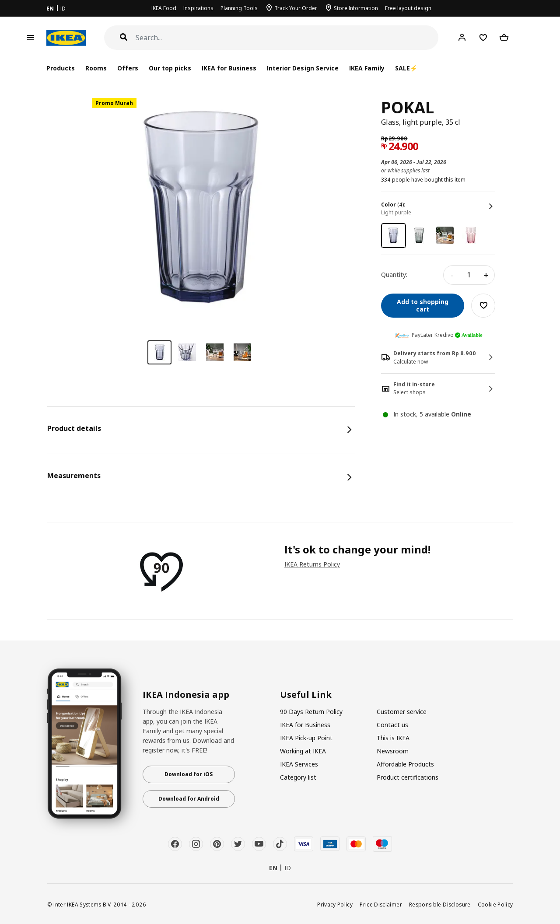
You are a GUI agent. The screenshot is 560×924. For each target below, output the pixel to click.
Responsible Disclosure (440, 904)
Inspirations (198, 8)
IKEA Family (367, 68)
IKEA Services (299, 764)
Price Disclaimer (381, 904)
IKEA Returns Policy (312, 564)
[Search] (287, 38)
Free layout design (408, 8)
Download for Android (189, 799)
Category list (298, 777)
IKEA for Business (229, 68)
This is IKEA (393, 738)
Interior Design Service (303, 68)
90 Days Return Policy (311, 712)
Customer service (402, 712)
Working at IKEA (303, 751)
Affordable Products (405, 764)
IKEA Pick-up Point (306, 738)
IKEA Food (164, 8)
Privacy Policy (335, 904)
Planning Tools (239, 8)
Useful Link (306, 695)
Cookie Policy (495, 904)
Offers (128, 68)
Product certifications (408, 777)
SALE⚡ (406, 68)
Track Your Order (296, 8)
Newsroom (393, 751)
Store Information (356, 8)
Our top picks (170, 68)
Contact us (392, 725)
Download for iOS (189, 774)
